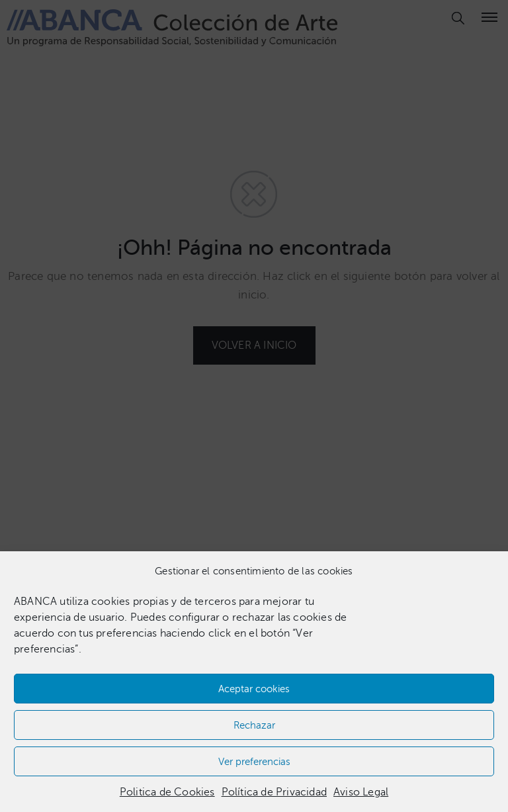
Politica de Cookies (167, 792)
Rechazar (254, 725)
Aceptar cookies (254, 689)
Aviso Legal (361, 792)
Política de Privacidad (274, 792)
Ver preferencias (254, 762)
